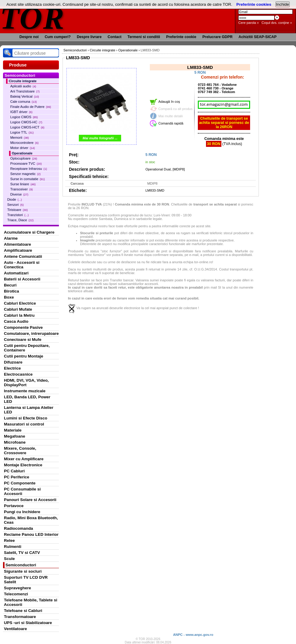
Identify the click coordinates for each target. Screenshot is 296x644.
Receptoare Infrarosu (29, 169)
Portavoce (14, 506)
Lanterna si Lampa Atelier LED (29, 410)
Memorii (19, 138)
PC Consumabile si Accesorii (22, 491)
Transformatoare (20, 617)
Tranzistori (18, 215)
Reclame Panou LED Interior (31, 534)
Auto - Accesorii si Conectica (22, 265)
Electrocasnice (18, 374)
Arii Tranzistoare (25, 91)
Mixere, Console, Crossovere (20, 451)
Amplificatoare (18, 250)
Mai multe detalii (171, 116)
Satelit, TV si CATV (22, 553)
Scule (9, 559)
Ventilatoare (15, 629)
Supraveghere (18, 588)
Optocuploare (24, 158)
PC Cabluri (14, 471)
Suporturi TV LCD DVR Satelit (26, 580)
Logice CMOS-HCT (27, 127)
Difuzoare (13, 362)
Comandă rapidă (171, 123)
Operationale (22, 153)
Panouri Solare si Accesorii (30, 500)
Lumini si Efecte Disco (26, 418)
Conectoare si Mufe (23, 340)
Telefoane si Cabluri (23, 611)
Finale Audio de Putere (31, 107)
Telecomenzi (16, 594)
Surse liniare (23, 184)
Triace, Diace (20, 220)
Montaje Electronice (23, 465)
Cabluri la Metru (19, 315)
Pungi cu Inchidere (22, 512)
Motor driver (23, 148)
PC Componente (20, 483)
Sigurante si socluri (23, 571)
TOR (32, 18)
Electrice (12, 368)
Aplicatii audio (23, 86)
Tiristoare (18, 210)
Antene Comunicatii (23, 256)
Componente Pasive (23, 327)
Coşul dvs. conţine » (277, 23)
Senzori (15, 205)
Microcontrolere (24, 143)
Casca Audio (16, 321)
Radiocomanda (18, 528)
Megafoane (14, 436)
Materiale (13, 430)
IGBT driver (21, 112)
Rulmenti (13, 547)
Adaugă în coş (169, 102)
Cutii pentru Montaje (24, 356)
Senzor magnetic (25, 174)
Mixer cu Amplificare (24, 459)
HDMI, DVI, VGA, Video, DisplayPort (26, 383)
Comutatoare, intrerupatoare (31, 333)
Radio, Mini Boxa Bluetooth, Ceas (31, 520)
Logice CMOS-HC (26, 122)
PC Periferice (17, 477)
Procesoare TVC (26, 163)
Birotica (11, 291)
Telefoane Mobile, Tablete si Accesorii (31, 602)
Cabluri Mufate (18, 309)
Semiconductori (21, 565)
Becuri (10, 285)
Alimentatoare (18, 244)
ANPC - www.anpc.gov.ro (193, 635)
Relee (9, 540)
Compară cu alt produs (175, 109)
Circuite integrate (23, 81)
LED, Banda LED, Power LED (27, 399)
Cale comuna (24, 102)
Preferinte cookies (254, 4)
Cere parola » (249, 23)
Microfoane (15, 442)
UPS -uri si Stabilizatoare (28, 623)
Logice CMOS (24, 117)
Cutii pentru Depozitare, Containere (27, 348)
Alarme (11, 238)
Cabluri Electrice (20, 303)
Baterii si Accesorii (22, 279)
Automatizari (16, 273)
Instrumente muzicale (25, 391)
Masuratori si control (24, 424)
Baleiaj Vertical (25, 96)
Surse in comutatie (27, 179)
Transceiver (21, 189)
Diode (14, 199)
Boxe (9, 297)
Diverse (19, 194)
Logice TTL (22, 132)
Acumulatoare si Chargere (29, 232)
